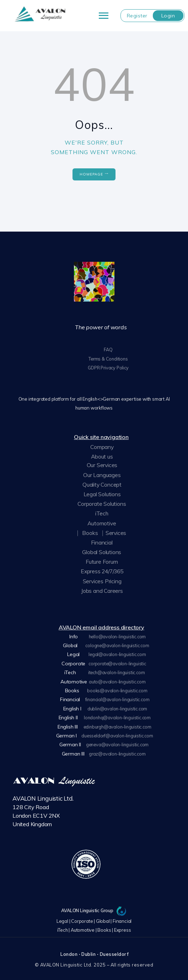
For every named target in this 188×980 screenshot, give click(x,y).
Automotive (102, 523)
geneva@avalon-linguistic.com (117, 742)
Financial (101, 542)
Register (137, 16)
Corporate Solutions (102, 503)
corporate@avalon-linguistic (117, 662)
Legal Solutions (102, 494)
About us (102, 456)
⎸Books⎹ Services (102, 532)
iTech (101, 513)
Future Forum (101, 561)
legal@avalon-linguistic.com (117, 654)
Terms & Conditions (108, 358)
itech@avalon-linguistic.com (117, 671)
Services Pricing (102, 580)
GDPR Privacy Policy (108, 367)
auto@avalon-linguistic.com (117, 680)
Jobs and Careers (102, 590)
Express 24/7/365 (102, 571)
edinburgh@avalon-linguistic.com (117, 725)
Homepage (91, 174)
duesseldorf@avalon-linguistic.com (117, 733)
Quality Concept (102, 484)
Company (102, 446)
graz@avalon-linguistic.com (117, 751)
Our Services (102, 465)
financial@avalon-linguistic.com (117, 698)
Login (168, 16)
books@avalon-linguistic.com (117, 689)
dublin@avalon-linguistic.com (117, 707)
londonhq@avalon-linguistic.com (117, 716)
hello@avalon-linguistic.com (117, 636)
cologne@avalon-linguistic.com (117, 645)
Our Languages (102, 474)
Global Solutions (101, 552)
